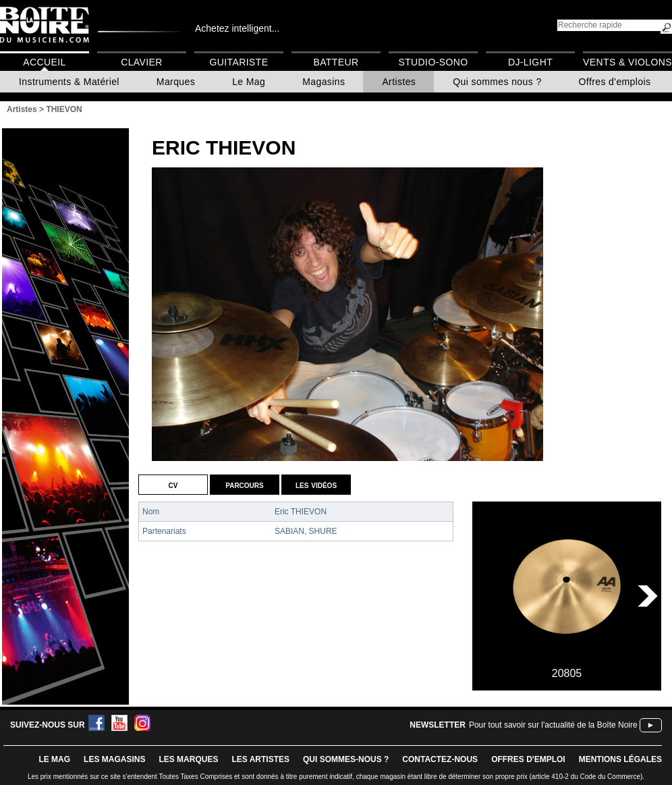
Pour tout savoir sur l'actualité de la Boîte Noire (553, 725)
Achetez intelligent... (237, 28)
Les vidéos (316, 485)
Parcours (244, 485)
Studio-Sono (433, 62)
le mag (54, 759)
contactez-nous (440, 759)
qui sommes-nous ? (346, 759)
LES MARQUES (188, 759)
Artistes (399, 82)
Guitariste (239, 62)
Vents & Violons (627, 62)
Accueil (44, 62)
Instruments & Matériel (69, 82)
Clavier (142, 62)
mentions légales (620, 759)
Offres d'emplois (615, 82)
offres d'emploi (528, 759)
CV (173, 485)
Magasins (324, 82)
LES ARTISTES (260, 759)
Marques (176, 82)
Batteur (336, 62)
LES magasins (114, 759)
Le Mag (249, 82)
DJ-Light (530, 62)
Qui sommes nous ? (497, 82)
